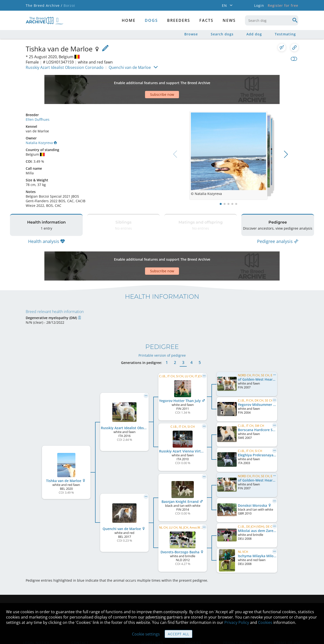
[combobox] (272, 20)
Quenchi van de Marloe (130, 67)
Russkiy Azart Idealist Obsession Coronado (65, 67)
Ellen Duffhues (38, 102)
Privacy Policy (237, 622)
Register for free (283, 5)
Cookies (265, 622)
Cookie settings (146, 634)
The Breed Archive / (44, 5)
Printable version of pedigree (162, 326)
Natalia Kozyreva (41, 126)
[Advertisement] (143, 81)
